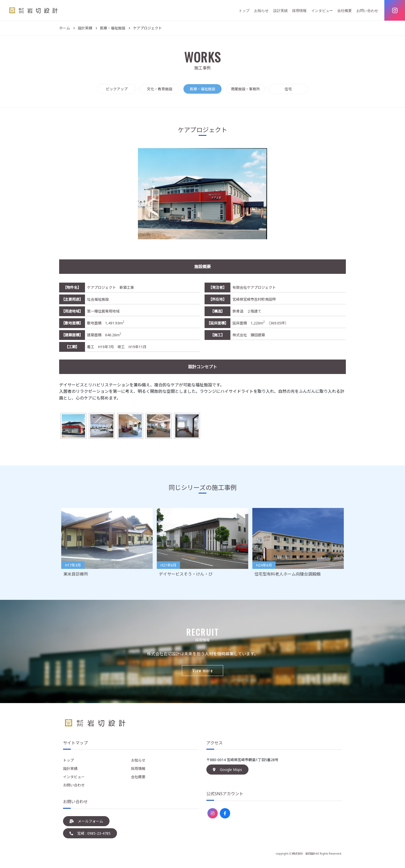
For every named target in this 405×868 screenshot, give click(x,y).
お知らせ (261, 10)
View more (202, 671)
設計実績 (281, 10)
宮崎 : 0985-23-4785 (90, 833)
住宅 (288, 89)
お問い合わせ (367, 10)
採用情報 (299, 10)
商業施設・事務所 (245, 89)
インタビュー (322, 10)
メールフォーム (86, 821)
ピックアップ (117, 89)
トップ (244, 10)
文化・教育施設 (160, 89)
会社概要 (345, 10)
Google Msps (227, 770)
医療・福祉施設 (202, 89)
